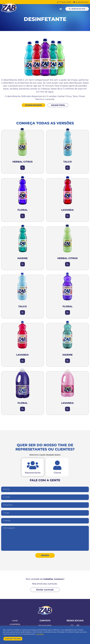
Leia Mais (40, 634)
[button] (61, 9)
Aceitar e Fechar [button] (13, 639)
